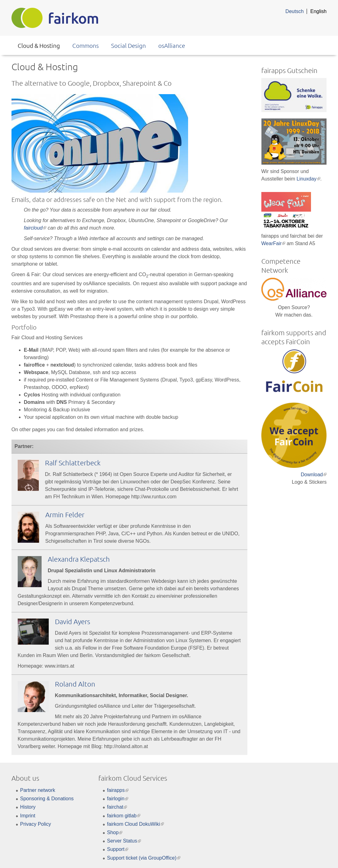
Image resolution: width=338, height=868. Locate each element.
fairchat (117, 807)
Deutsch (295, 11)
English (318, 11)
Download (314, 475)
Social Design (128, 45)
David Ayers (72, 621)
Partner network (38, 790)
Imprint (28, 816)
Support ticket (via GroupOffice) (144, 858)
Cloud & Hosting (39, 45)
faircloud (35, 228)
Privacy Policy (36, 824)
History (28, 807)
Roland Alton (75, 684)
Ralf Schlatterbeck (73, 463)
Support (118, 849)
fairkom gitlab (124, 816)
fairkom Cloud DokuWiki (135, 824)
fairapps (118, 790)
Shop (115, 832)
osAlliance (172, 45)
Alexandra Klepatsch (79, 559)
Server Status (124, 841)
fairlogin (118, 799)
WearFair (273, 243)
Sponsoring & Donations (47, 799)
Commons (86, 45)
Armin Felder (65, 514)
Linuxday (308, 179)
